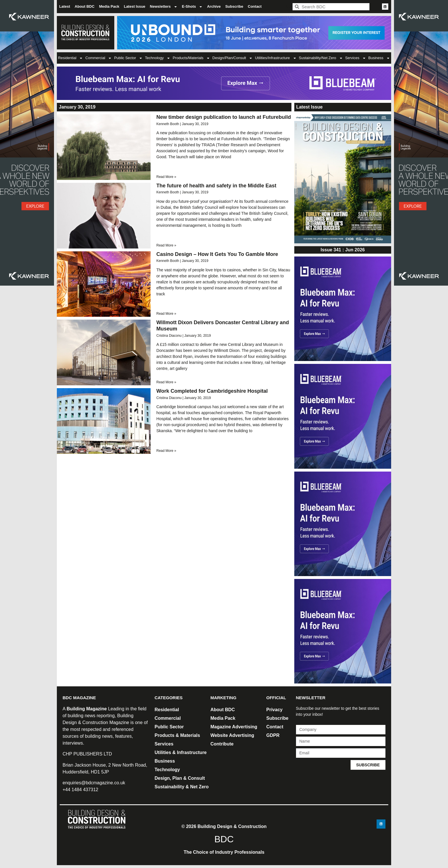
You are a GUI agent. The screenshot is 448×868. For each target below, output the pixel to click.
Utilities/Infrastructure (276, 58)
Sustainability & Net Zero (182, 787)
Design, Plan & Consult (180, 778)
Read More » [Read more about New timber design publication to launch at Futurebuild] (166, 177)
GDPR (273, 735)
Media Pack (109, 6)
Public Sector (128, 58)
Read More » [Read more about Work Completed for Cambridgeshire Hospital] (166, 451)
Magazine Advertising (234, 727)
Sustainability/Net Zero (321, 58)
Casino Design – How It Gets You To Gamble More (217, 254)
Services (356, 58)
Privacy (274, 710)
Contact (255, 6)
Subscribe (234, 6)
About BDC (84, 6)
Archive (214, 6)
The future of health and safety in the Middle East (216, 186)
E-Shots (192, 7)
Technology (158, 58)
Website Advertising (232, 735)
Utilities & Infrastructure (181, 752)
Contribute (222, 744)
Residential (70, 58)
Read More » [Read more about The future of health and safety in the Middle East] (166, 245)
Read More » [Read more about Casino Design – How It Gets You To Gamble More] (166, 314)
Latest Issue (134, 6)
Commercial (99, 58)
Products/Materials (191, 58)
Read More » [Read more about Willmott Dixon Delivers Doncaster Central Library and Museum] (166, 382)
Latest (65, 6)
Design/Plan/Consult (232, 58)
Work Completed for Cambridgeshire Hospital (212, 391)
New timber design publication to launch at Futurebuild (224, 117)
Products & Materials (177, 735)
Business (379, 58)
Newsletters (164, 7)
